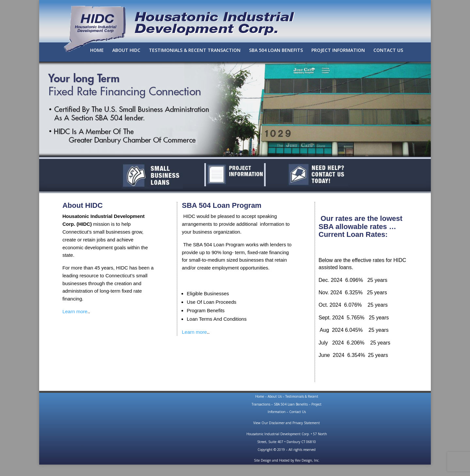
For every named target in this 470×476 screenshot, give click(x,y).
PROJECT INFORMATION (338, 51)
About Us (275, 396)
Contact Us (298, 412)
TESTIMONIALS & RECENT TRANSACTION (195, 51)
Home (260, 396)
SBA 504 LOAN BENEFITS (276, 51)
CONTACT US (388, 51)
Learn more (75, 311)
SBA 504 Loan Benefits (291, 404)
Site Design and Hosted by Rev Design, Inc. (287, 460)
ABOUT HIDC (126, 51)
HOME (97, 51)
